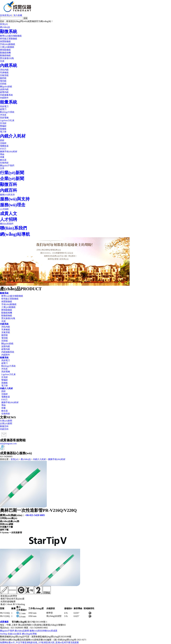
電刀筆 (3, 132)
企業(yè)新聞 (12, 179)
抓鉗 (2, 140)
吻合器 (3, 160)
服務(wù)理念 (13, 205)
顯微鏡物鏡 (5, 55)
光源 (2, 61)
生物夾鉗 (4, 163)
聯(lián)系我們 (7, 224)
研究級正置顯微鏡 (9, 39)
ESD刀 (3, 149)
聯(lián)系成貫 (51, 631)
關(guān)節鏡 (6, 87)
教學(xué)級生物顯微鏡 (11, 36)
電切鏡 (3, 81)
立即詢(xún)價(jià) (9, 518)
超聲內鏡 (4, 92)
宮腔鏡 (3, 84)
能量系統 (9, 102)
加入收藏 (18, 15)
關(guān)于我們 (7, 166)
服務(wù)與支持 (7, 195)
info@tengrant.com (8, 444)
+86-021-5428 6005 (35, 515)
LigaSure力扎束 (7, 120)
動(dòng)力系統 (7, 112)
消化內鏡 (4, 70)
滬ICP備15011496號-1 (37, 622)
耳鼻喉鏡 (4, 73)
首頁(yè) (4, 24)
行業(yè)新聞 (12, 173)
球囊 (2, 157)
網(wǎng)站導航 (15, 234)
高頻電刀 (4, 106)
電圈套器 (4, 146)
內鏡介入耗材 (13, 136)
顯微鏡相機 (5, 53)
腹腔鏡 (3, 78)
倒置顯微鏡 (5, 41)
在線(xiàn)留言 (15, 634)
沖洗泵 (3, 115)
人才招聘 (4, 209)
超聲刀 (3, 109)
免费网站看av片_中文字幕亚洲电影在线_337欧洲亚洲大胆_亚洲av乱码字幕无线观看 (39, 642)
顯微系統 (9, 31)
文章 (2, 168)
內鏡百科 (9, 190)
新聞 (27, 631)
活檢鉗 (3, 143)
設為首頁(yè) (6, 15)
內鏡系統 (9, 65)
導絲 (2, 154)
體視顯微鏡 (5, 50)
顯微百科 (9, 184)
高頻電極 (4, 118)
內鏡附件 (4, 98)
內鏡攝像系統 (6, 95)
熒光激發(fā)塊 (7, 58)
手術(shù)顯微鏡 (8, 44)
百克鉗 (3, 123)
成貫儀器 (4, 622)
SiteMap (4, 634)
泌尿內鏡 (4, 89)
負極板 (3, 129)
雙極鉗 (3, 126)
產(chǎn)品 (5, 27)
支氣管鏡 (4, 75)
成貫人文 (9, 214)
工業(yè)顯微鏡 (7, 47)
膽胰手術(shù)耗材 (9, 152)
